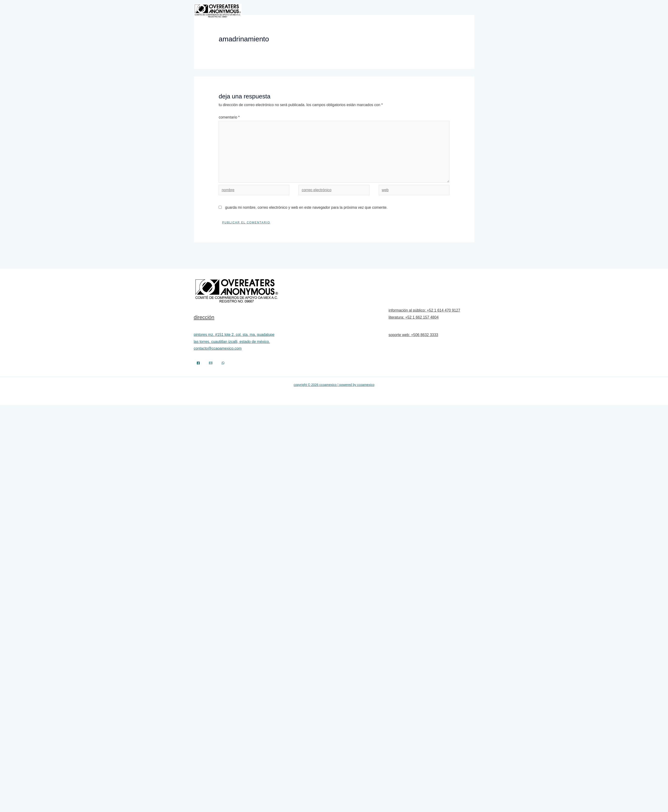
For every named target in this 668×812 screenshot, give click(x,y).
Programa (340, 11)
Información (370, 11)
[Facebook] (198, 363)
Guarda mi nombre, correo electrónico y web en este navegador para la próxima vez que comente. (306, 207)
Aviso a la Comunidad (409, 11)
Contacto (463, 11)
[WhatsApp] (223, 363)
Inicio (280, 11)
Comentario (229, 117)
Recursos (442, 11)
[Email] (211, 363)
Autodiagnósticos (311, 11)
